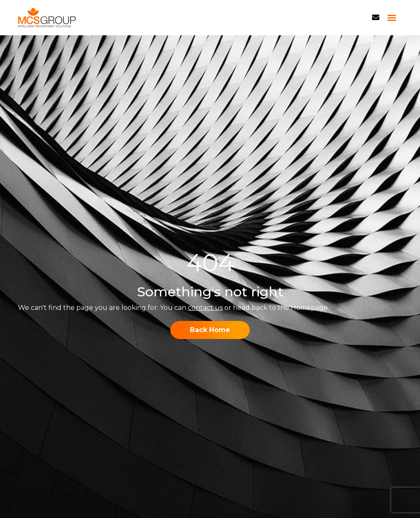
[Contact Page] (376, 18)
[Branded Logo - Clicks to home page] (47, 18)
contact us (205, 308)
